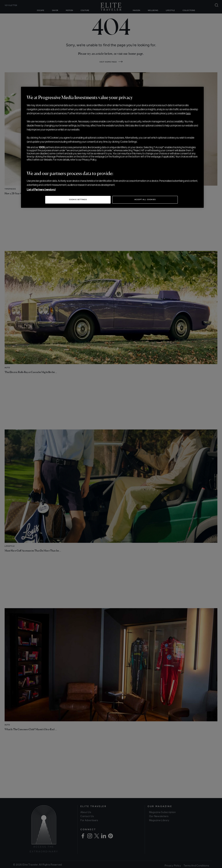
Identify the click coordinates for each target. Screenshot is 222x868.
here (188, 113)
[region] (112, 147)
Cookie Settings (78, 200)
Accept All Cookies (145, 200)
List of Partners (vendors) (41, 189)
